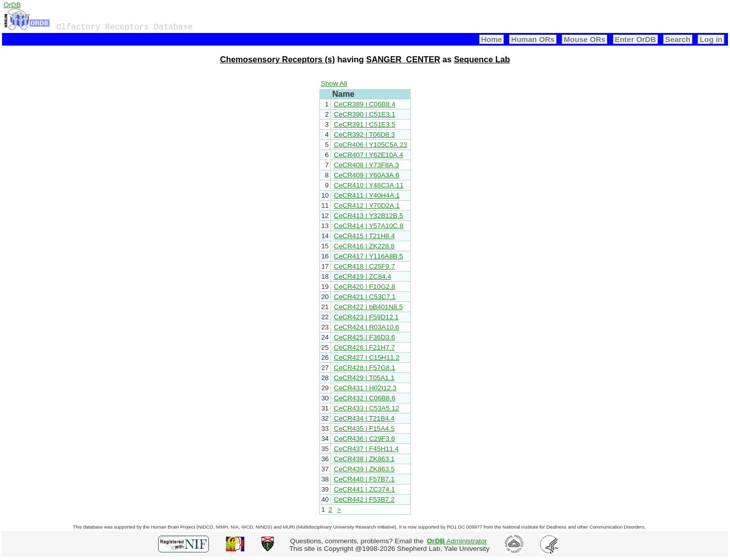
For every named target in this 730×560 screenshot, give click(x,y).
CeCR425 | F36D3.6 (365, 337)
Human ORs (533, 39)
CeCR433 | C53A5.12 (367, 408)
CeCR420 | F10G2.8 (365, 287)
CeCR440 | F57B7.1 (364, 479)
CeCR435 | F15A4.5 (364, 428)
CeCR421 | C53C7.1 (365, 297)
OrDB (12, 5)
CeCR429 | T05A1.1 (364, 378)
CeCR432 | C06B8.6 (365, 398)
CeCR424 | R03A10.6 (367, 327)
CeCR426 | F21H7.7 (365, 347)
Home (492, 39)
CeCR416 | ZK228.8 (364, 246)
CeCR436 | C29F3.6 (365, 439)
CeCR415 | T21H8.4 (364, 236)
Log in (711, 39)
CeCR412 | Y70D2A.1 (367, 206)
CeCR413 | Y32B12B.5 (369, 216)
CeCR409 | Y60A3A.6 (367, 175)
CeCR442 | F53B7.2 (364, 499)
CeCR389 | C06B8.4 (365, 104)
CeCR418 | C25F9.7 (365, 266)
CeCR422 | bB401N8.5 (369, 307)
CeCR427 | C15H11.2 (367, 358)
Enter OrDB (635, 39)
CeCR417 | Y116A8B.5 (369, 256)
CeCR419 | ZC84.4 (363, 276)
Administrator (457, 541)
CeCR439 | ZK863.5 (364, 469)
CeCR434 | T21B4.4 (364, 418)
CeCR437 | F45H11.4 (367, 449)
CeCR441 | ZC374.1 (365, 489)
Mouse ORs (585, 39)
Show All (334, 83)
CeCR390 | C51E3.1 (365, 114)
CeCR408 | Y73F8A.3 (367, 165)
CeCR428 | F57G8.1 (365, 368)
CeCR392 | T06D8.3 (364, 135)
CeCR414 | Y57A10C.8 (369, 226)
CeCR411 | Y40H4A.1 (367, 195)
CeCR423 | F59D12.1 (367, 317)
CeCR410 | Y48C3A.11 (369, 185)
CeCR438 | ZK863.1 (364, 459)
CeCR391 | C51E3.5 (365, 124)
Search (678, 39)
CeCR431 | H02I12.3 (366, 388)
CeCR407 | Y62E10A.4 (369, 155)
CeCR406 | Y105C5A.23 (371, 145)
